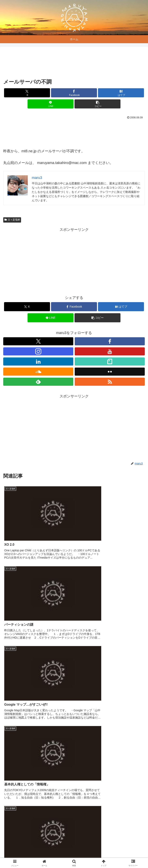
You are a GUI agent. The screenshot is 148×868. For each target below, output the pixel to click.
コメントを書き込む (74, 810)
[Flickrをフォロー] (110, 372)
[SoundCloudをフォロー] (38, 372)
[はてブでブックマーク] (121, 93)
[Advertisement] (74, 63)
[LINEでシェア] (51, 104)
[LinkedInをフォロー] (38, 361)
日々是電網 (12, 220)
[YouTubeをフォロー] (110, 351)
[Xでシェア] (27, 93)
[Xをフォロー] (38, 341)
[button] (97, 104)
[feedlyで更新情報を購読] (38, 382)
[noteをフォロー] (110, 361)
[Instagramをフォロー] (38, 351)
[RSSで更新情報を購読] (110, 382)
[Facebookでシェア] (74, 93)
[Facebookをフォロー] (110, 341)
